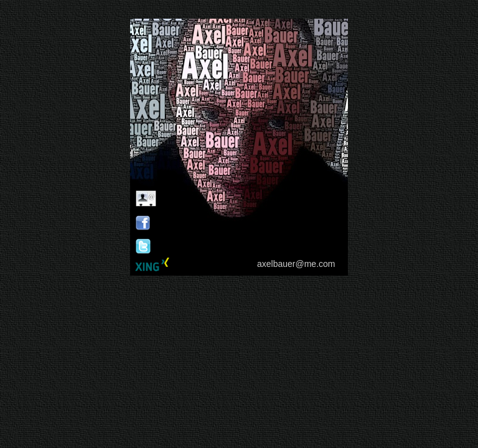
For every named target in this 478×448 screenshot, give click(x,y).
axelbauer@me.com (296, 264)
